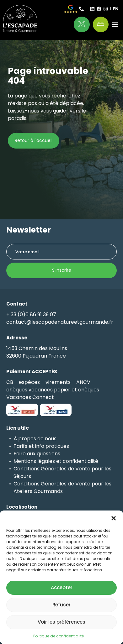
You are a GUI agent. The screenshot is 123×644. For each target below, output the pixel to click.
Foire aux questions (37, 454)
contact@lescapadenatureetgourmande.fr (60, 322)
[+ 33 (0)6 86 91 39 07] (81, 9)
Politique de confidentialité (59, 636)
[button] (114, 518)
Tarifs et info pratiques (41, 446)
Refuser (61, 605)
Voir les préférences (61, 622)
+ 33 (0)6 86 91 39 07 (31, 314)
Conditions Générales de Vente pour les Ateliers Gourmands (62, 487)
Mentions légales (34, 461)
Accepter (62, 587)
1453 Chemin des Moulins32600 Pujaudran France (37, 352)
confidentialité (80, 461)
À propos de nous (35, 439)
